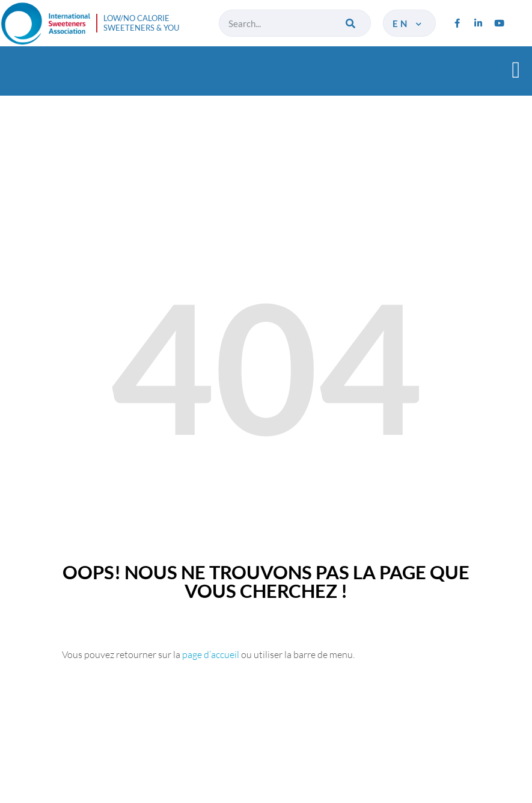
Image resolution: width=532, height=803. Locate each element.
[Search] (351, 23)
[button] (516, 69)
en (408, 23)
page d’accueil (211, 654)
